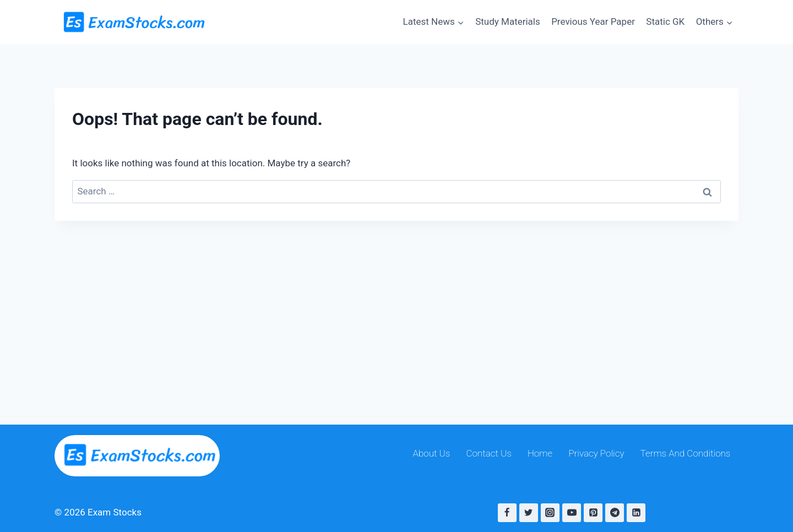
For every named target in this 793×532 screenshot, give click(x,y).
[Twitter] (529, 513)
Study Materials (508, 21)
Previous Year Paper (593, 21)
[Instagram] (550, 513)
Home (540, 453)
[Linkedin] (636, 513)
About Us (432, 453)
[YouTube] (572, 513)
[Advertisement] (397, 303)
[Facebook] (507, 513)
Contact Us (489, 453)
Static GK (665, 21)
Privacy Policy (596, 453)
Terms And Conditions (686, 453)
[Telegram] (615, 513)
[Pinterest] (593, 513)
